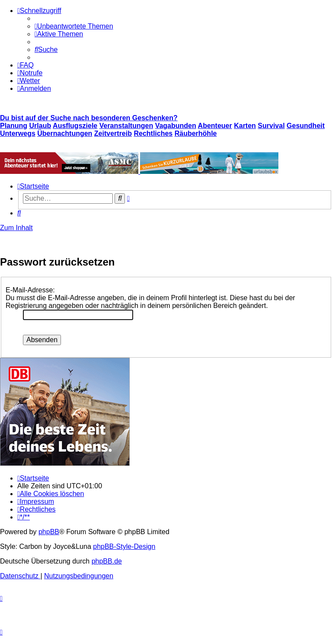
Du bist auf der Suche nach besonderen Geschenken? (89, 118)
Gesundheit (306, 126)
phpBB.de (107, 561)
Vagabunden (176, 126)
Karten (245, 126)
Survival (271, 126)
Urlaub (40, 126)
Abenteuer (215, 126)
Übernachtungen (65, 133)
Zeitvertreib (113, 133)
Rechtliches (153, 133)
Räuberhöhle (196, 133)
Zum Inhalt (16, 228)
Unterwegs (18, 133)
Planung (14, 126)
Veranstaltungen (126, 126)
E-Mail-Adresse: (30, 290)
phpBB (49, 532)
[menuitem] (74, 26)
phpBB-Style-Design (124, 546)
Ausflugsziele (75, 126)
